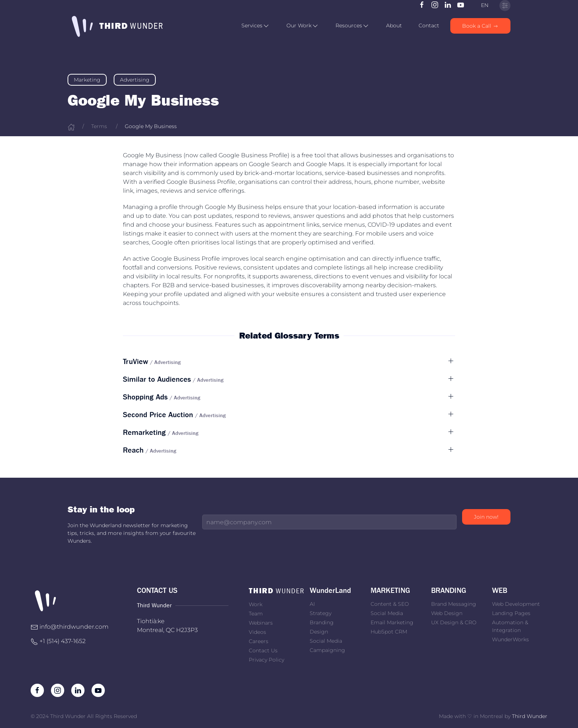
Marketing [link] (87, 80)
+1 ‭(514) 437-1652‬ (63, 641)
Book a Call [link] (480, 26)
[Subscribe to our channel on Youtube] (461, 4)
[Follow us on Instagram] (435, 4)
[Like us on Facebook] (422, 4)
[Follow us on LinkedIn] (448, 4)
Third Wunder (530, 716)
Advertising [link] (135, 80)
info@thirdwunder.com (74, 627)
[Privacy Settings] (505, 6)
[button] (256, 26)
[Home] (71, 126)
